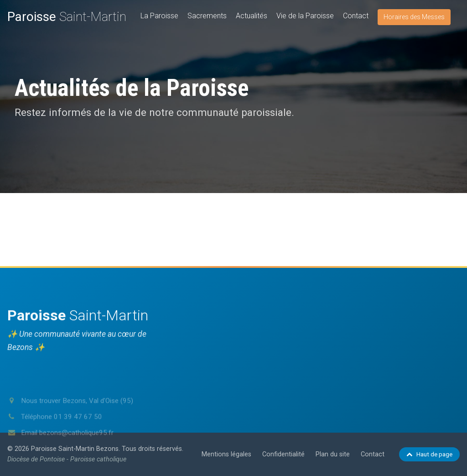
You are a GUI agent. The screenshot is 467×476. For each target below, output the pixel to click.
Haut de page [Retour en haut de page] (429, 454)
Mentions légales (226, 454)
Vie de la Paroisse (305, 16)
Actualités (252, 16)
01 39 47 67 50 (78, 433)
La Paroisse (159, 16)
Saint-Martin (67, 17)
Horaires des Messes (414, 17)
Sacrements (207, 16)
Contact (356, 16)
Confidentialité (283, 454)
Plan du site (333, 454)
